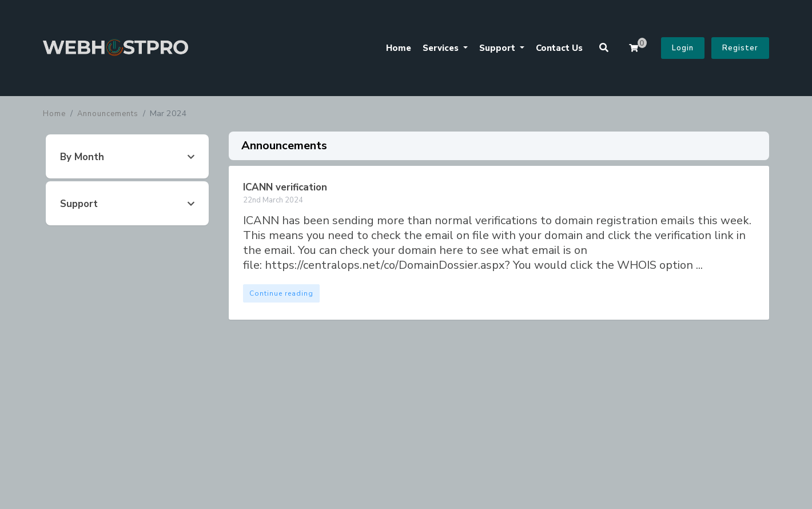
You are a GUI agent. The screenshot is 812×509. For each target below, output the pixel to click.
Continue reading (281, 293)
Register (740, 48)
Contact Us (559, 48)
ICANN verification (285, 187)
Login (683, 48)
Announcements (108, 114)
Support (498, 48)
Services (442, 48)
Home (399, 48)
